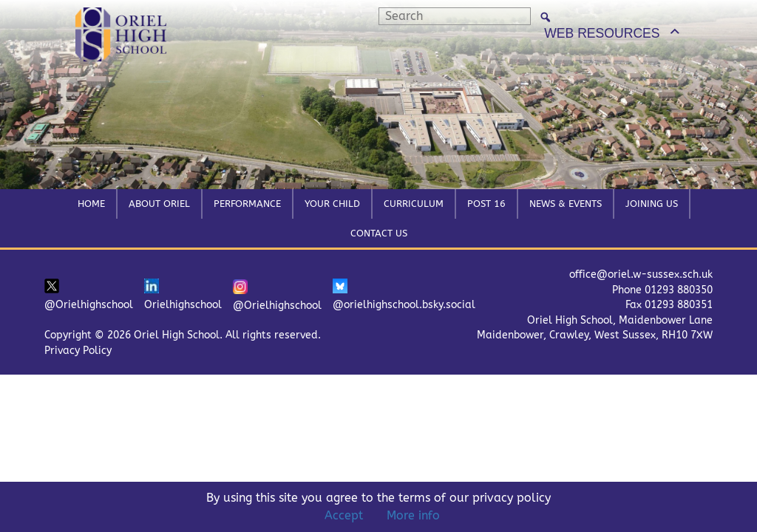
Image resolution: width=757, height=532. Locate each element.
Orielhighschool (183, 295)
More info (413, 515)
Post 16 (486, 204)
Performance (247, 204)
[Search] (546, 17)
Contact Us (379, 233)
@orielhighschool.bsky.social (404, 295)
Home (91, 204)
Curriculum (414, 204)
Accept (344, 515)
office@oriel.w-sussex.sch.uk (641, 274)
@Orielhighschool (89, 295)
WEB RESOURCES (602, 33)
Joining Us (652, 204)
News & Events (566, 204)
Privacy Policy (78, 351)
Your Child (332, 204)
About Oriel (159, 204)
